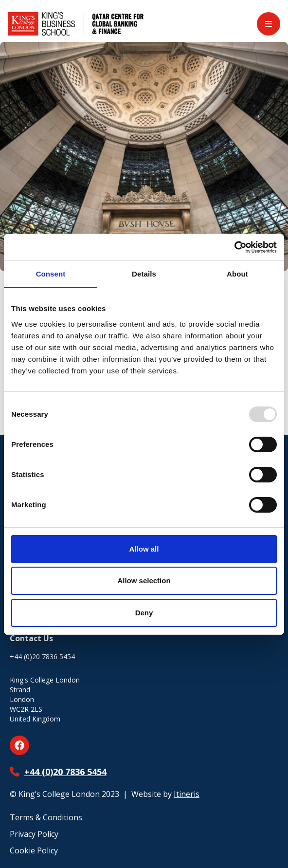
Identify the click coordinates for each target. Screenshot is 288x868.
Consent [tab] (51, 274)
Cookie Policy (34, 850)
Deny (144, 613)
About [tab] (237, 274)
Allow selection (144, 581)
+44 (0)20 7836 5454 (65, 772)
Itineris (187, 794)
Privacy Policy (34, 834)
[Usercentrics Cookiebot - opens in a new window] (234, 247)
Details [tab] (144, 274)
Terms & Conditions (46, 817)
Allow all (144, 549)
